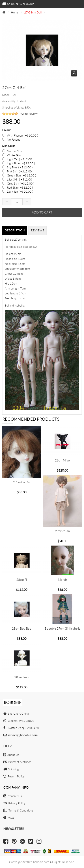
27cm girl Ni (22, 482)
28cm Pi (22, 580)
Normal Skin (14, 151)
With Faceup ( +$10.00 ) (23, 136)
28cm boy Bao (22, 629)
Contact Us (13, 796)
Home (15, 12)
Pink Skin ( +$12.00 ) (20, 171)
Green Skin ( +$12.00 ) (22, 175)
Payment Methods (17, 762)
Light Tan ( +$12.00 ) (20, 159)
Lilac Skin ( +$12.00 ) (20, 179)
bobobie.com (41, 862)
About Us (11, 755)
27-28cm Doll (33, 12)
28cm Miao (62, 460)
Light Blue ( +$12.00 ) (21, 163)
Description (15, 230)
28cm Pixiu (22, 677)
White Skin (14, 155)
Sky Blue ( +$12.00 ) (20, 167)
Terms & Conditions (18, 810)
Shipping (11, 769)
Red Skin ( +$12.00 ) (20, 188)
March (62, 580)
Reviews (38, 230)
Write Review (29, 114)
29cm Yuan (62, 531)
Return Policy (14, 776)
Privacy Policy (14, 803)
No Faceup (14, 140)
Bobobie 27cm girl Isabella (62, 629)
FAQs (9, 818)
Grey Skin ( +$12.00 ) (21, 184)
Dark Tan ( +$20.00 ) (20, 192)
